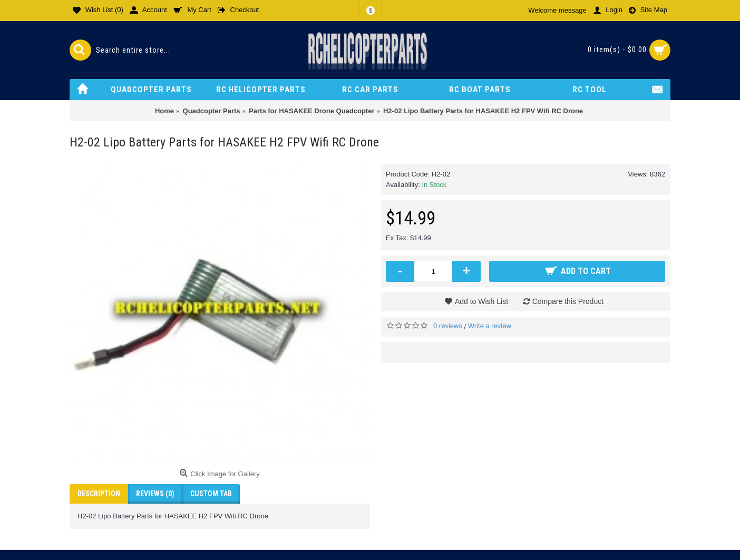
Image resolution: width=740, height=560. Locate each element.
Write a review (490, 326)
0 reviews (448, 326)
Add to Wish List (481, 301)
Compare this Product (568, 301)
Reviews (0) (155, 494)
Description (99, 494)
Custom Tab (211, 494)
